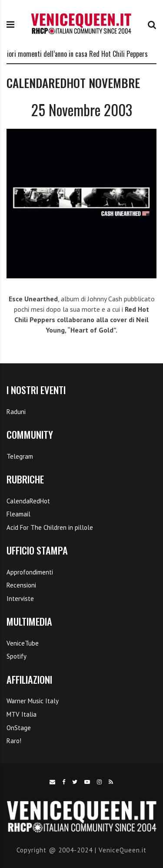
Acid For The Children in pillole (50, 527)
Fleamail (18, 514)
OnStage (19, 728)
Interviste (20, 599)
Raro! (14, 741)
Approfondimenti (30, 572)
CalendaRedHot (28, 501)
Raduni (16, 412)
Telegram (20, 456)
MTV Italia (22, 714)
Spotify (17, 656)
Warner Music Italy (33, 701)
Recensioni (21, 585)
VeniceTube (23, 643)
